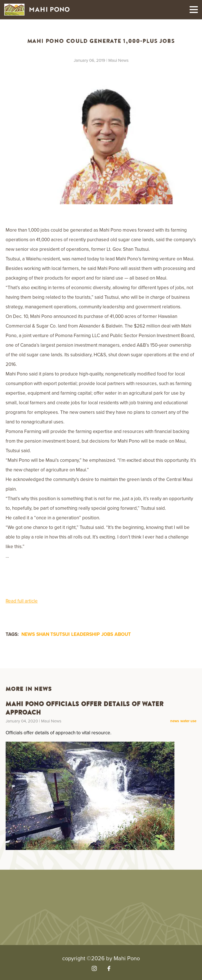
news (28, 634)
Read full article (22, 601)
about (123, 634)
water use (188, 721)
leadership (86, 634)
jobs (107, 634)
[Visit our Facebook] (109, 968)
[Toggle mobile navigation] (194, 10)
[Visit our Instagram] (94, 968)
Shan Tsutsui (53, 634)
